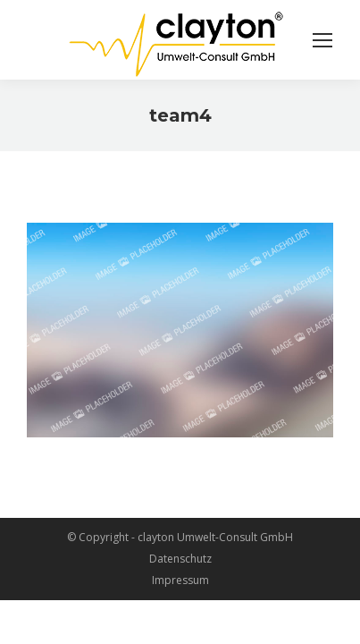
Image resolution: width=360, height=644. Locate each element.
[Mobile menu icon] (322, 40)
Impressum (180, 580)
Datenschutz (180, 559)
